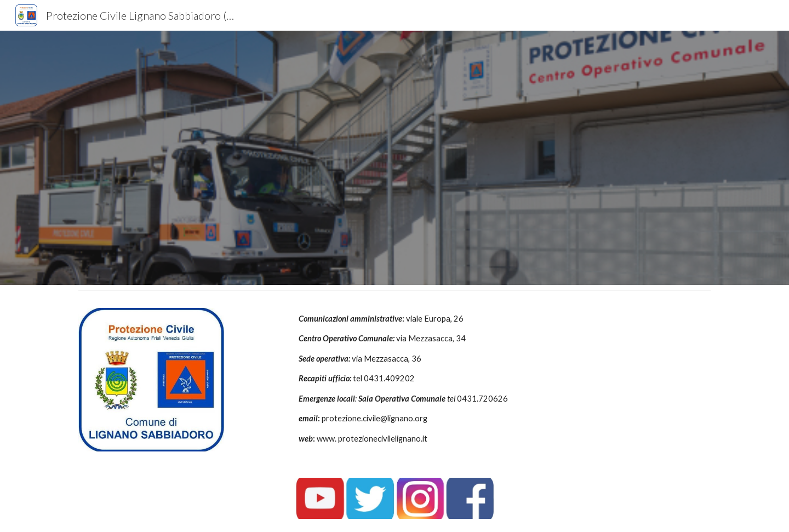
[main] (448, 379)
